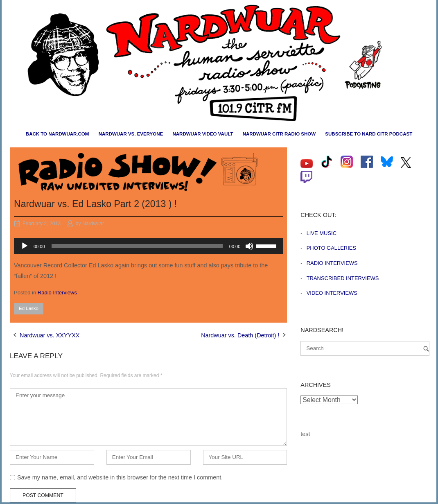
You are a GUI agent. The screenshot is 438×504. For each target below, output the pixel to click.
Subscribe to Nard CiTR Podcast (369, 134)
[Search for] (365, 348)
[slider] (137, 246)
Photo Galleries (331, 248)
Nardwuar (93, 224)
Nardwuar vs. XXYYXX (50, 335)
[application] (148, 246)
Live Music (322, 233)
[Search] (426, 349)
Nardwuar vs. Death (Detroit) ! (240, 335)
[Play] (25, 246)
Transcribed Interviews (343, 278)
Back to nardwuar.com (58, 134)
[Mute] (249, 246)
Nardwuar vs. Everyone (131, 134)
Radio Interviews (57, 293)
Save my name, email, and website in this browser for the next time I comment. (120, 477)
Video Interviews (332, 293)
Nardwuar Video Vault (203, 134)
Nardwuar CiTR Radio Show (279, 134)
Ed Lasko (29, 308)
